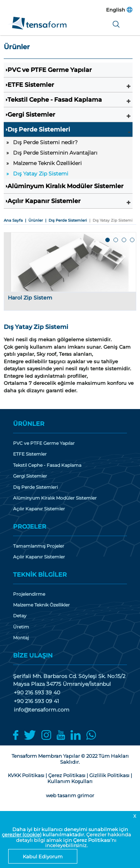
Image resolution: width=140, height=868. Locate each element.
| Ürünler (33, 220)
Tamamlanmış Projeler (39, 546)
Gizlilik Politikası (109, 775)
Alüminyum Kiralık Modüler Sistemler (66, 186)
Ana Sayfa (13, 220)
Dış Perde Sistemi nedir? (45, 142)
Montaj (21, 638)
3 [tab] (124, 240)
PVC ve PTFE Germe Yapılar (50, 70)
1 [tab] (108, 240)
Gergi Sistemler (31, 115)
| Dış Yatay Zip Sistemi (110, 220)
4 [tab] (133, 240)
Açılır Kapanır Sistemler (44, 201)
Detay (20, 616)
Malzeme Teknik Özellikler (41, 605)
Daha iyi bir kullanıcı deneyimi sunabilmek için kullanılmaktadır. (65, 832)
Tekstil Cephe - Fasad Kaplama (55, 100)
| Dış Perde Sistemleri (65, 220)
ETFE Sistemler (31, 85)
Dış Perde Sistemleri (39, 129)
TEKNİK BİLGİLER (40, 575)
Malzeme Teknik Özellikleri (47, 163)
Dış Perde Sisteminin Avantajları (55, 153)
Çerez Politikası (92, 840)
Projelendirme (29, 594)
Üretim (21, 627)
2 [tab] (116, 240)
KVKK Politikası (26, 775)
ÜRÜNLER (29, 424)
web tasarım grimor (70, 795)
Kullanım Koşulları (70, 781)
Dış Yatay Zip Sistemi (41, 174)
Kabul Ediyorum (43, 856)
